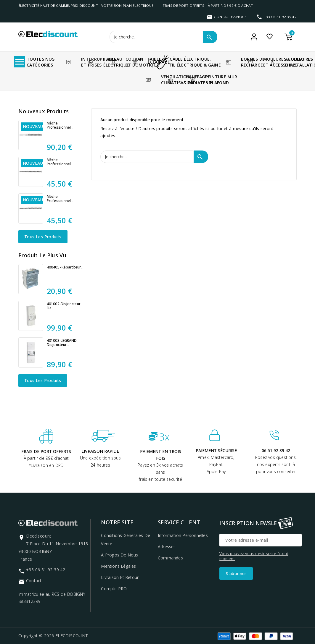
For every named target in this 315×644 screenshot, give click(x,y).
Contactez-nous (230, 17)
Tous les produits (43, 237)
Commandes (170, 558)
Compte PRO (114, 589)
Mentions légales (118, 566)
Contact (34, 581)
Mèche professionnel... (60, 125)
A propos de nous (119, 555)
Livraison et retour (120, 577)
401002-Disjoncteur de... (64, 306)
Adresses (167, 547)
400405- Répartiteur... (65, 267)
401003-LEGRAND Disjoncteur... (62, 343)
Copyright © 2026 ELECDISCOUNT (53, 636)
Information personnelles (183, 535)
